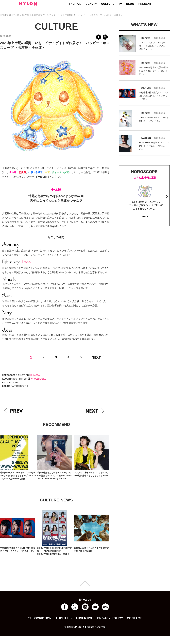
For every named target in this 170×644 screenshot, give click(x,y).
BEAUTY (91, 4)
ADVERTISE (84, 618)
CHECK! (145, 217)
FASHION (75, 4)
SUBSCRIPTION (40, 618)
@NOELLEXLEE (37, 379)
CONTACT (134, 618)
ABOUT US (64, 618)
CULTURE (108, 4)
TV (120, 4)
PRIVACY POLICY (110, 618)
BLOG (130, 4)
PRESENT (145, 4)
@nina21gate (35, 375)
